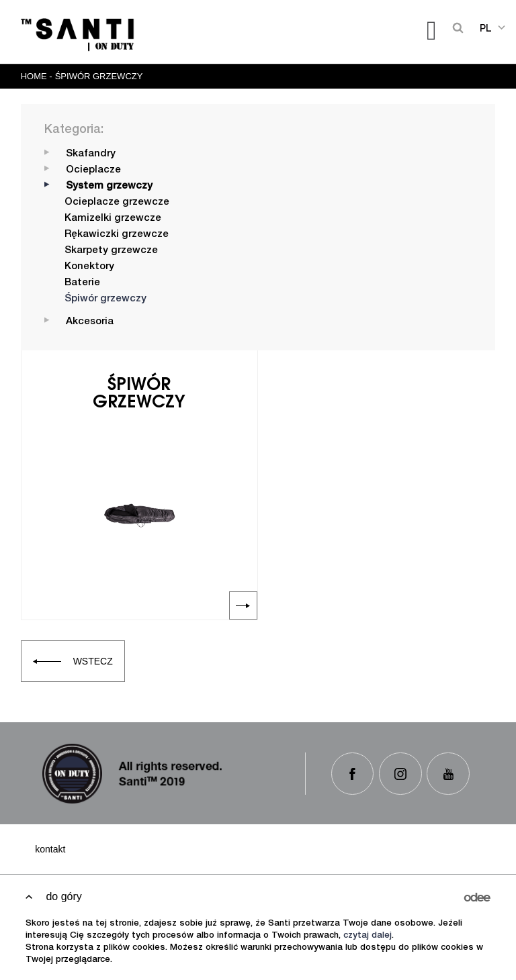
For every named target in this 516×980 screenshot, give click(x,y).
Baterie (82, 283)
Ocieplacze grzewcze (117, 202)
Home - (37, 76)
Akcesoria (90, 322)
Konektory (89, 267)
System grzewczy (109, 186)
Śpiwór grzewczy (99, 76)
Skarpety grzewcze (111, 251)
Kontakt (50, 849)
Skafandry (91, 154)
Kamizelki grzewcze (113, 218)
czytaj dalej (368, 936)
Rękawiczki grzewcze (117, 235)
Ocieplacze (93, 170)
